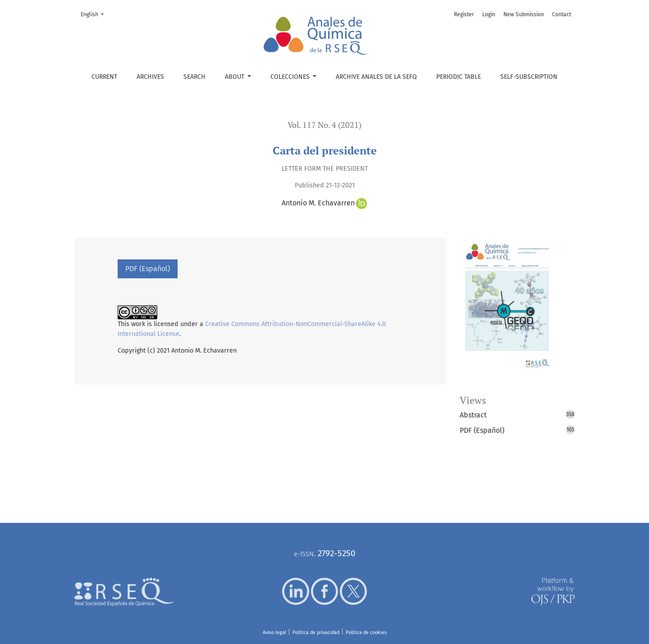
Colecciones (291, 77)
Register (464, 14)
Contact (562, 14)
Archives (150, 77)
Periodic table (459, 77)
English (95, 14)
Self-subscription (529, 77)
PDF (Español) (148, 269)
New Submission (524, 14)
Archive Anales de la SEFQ (376, 77)
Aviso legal (274, 633)
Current (104, 77)
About (235, 77)
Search (194, 77)
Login (489, 14)
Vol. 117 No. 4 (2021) (324, 125)
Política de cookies (366, 633)
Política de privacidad (316, 633)
